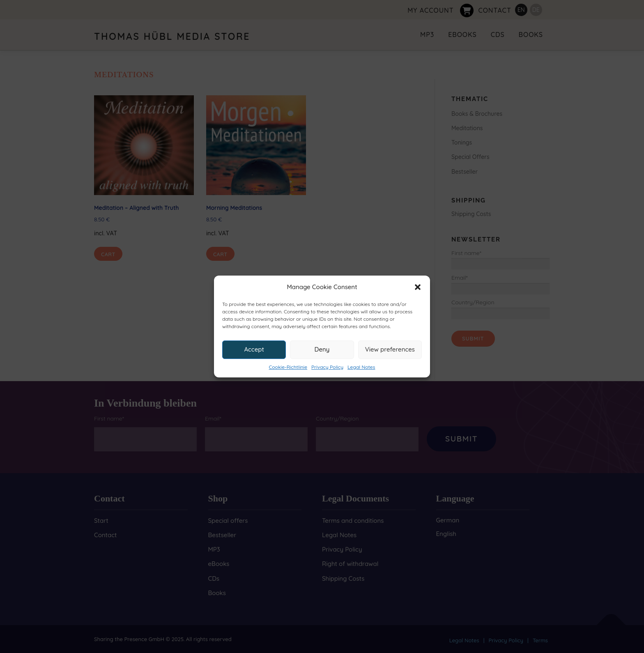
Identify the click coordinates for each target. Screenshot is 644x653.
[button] (418, 287)
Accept (254, 349)
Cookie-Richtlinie (288, 367)
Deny (322, 349)
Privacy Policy (327, 367)
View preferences (390, 349)
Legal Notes (361, 367)
